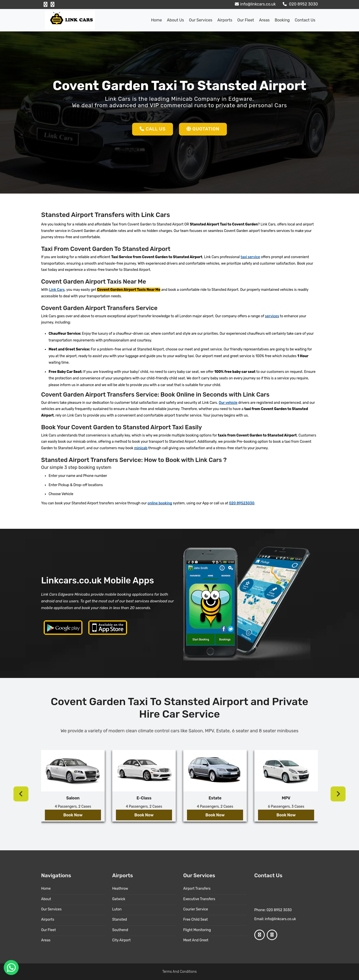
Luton (117, 909)
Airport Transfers (197, 889)
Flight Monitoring (197, 930)
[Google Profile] (52, 4)
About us (175, 20)
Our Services (201, 20)
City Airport (121, 940)
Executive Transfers (199, 899)
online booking (160, 503)
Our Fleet (246, 20)
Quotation (203, 129)
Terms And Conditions (179, 972)
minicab (141, 448)
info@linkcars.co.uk (255, 4)
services (272, 316)
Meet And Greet (196, 940)
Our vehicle (228, 403)
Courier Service (196, 909)
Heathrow (120, 889)
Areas (264, 20)
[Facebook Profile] (45, 4)
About (46, 899)
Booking (282, 20)
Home (157, 20)
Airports (225, 20)
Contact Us (305, 20)
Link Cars (57, 290)
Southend (120, 930)
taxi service (250, 257)
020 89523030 (242, 503)
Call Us (152, 129)
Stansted (120, 920)
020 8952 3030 (300, 4)
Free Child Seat (195, 920)
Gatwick (119, 899)
